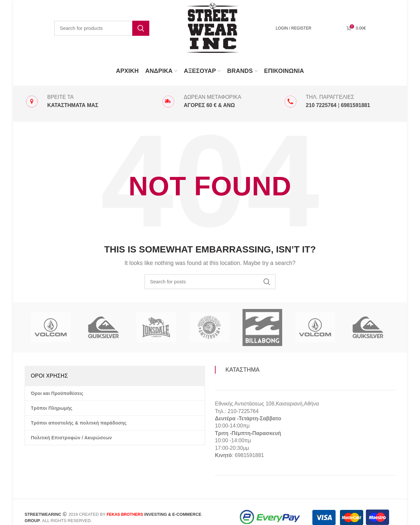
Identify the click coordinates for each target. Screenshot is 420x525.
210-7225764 (243, 411)
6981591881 (249, 455)
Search (141, 28)
